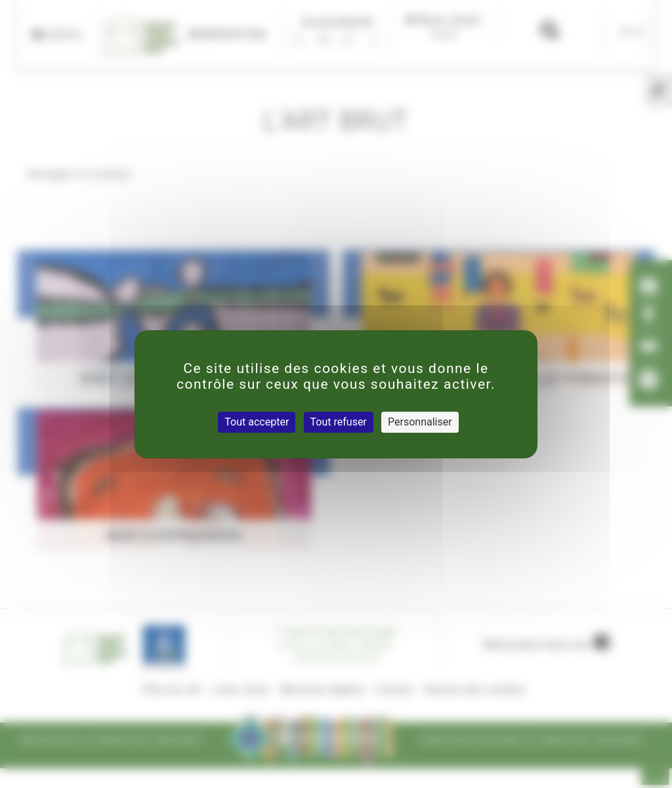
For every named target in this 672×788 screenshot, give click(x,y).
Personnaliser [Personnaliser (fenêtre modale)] (420, 422)
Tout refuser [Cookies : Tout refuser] (339, 422)
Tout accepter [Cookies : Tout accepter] (257, 422)
